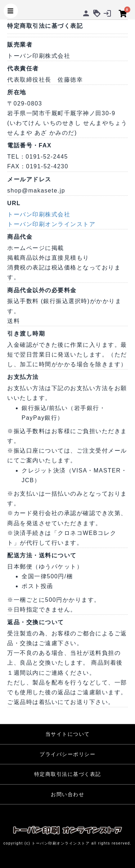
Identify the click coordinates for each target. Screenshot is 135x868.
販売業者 (20, 45)
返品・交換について (36, 622)
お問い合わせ (67, 794)
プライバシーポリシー (67, 754)
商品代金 (20, 237)
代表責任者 (23, 68)
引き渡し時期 (26, 334)
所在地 (17, 92)
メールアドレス (29, 179)
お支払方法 (23, 377)
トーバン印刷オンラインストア (51, 224)
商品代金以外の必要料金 (42, 290)
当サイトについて (68, 734)
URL (14, 203)
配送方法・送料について (42, 555)
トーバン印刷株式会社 (39, 214)
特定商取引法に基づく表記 (68, 774)
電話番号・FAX (29, 145)
